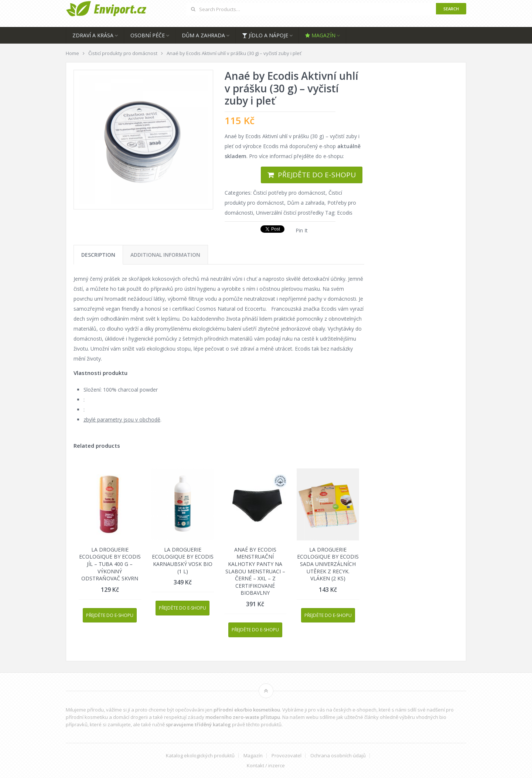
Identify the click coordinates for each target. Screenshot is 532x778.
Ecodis (345, 213)
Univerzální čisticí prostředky (290, 213)
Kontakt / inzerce (266, 766)
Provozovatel (287, 756)
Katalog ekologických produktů (200, 756)
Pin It (302, 230)
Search (451, 9)
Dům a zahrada (203, 35)
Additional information (165, 255)
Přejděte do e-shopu (317, 175)
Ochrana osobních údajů (338, 756)
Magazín (320, 35)
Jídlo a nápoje (265, 35)
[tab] (98, 255)
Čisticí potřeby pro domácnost (289, 193)
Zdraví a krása (93, 35)
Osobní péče (148, 35)
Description (98, 255)
